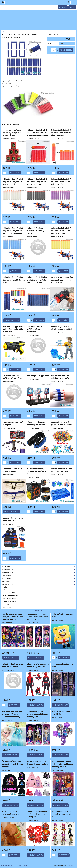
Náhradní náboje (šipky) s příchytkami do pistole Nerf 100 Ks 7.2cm (38, 280)
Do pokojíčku (39, 581)
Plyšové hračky (39, 576)
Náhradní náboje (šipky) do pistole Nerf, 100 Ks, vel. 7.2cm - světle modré (13, 231)
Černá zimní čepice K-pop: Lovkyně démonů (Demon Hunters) (13, 764)
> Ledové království (9, 602)
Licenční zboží (39, 578)
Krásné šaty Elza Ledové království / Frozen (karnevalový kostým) (12, 714)
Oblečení (39, 587)
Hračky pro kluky (39, 567)
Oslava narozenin (8, 593)
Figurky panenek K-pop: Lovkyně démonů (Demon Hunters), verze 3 (37, 617)
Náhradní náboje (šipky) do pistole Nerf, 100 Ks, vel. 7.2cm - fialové (61, 182)
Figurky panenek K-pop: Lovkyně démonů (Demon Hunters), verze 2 (13, 617)
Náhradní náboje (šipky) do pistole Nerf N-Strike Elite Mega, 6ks (61, 132)
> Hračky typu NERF (9, 599)
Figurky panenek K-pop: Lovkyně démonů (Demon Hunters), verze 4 (37, 714)
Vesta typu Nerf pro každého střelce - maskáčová (35, 329)
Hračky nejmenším (39, 573)
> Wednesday (6, 607)
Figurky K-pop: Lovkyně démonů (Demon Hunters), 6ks (62, 814)
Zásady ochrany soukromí (21, 866)
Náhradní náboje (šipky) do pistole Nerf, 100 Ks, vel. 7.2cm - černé (37, 182)
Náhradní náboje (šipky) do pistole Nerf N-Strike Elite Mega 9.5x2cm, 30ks (37, 132)
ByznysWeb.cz (71, 866)
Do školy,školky (39, 584)
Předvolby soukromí (7, 866)
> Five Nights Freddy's (10, 596)
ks (6, 173)
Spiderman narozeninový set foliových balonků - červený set (37, 814)
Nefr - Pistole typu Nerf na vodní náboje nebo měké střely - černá (62, 280)
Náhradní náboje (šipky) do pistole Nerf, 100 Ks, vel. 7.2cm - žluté (61, 231)
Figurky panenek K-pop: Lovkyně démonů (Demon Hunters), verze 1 (62, 764)
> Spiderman (6, 605)
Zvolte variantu (12, 320)
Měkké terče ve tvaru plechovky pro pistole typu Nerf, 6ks (12, 132)
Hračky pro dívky (39, 570)
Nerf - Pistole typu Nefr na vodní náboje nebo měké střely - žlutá (14, 329)
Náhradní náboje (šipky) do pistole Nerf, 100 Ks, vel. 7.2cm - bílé (13, 182)
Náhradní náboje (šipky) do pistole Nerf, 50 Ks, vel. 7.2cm (14, 280)
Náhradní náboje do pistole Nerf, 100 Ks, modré (35, 231)
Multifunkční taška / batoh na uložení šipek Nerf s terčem (36, 471)
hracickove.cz (38, 611)
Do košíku (66, 50)
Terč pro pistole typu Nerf (38, 376)
